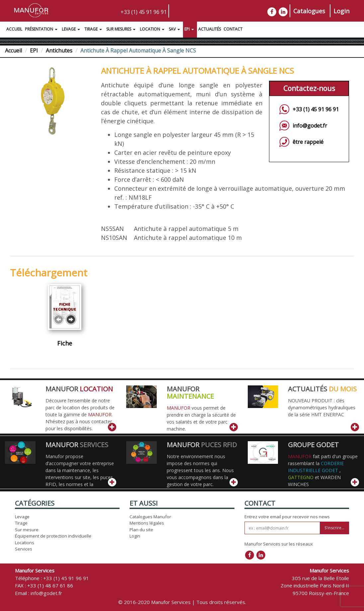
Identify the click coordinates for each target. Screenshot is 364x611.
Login (341, 11)
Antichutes (59, 51)
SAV (175, 30)
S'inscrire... (334, 528)
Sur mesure (27, 530)
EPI (190, 30)
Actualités (210, 29)
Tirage (94, 30)
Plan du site (141, 530)
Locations (25, 543)
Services (24, 549)
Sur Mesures (122, 30)
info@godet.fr (310, 126)
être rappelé (308, 142)
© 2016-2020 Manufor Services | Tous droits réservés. (182, 602)
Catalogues (309, 11)
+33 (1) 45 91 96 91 (144, 12)
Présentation (42, 30)
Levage (72, 30)
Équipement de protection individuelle (53, 536)
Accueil (14, 29)
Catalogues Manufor (150, 517)
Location (153, 30)
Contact (233, 29)
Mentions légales (147, 523)
